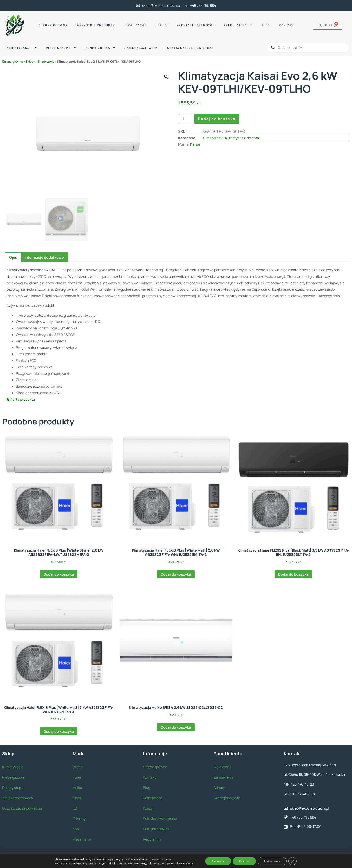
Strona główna (53, 25)
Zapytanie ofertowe (196, 25)
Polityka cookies (156, 828)
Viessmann (82, 839)
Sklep (30, 62)
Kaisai (195, 144)
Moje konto (222, 766)
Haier (77, 777)
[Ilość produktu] (185, 119)
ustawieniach (182, 863)
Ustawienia (273, 861)
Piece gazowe (61, 48)
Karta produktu (21, 399)
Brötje (78, 766)
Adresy (219, 787)
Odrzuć (244, 861)
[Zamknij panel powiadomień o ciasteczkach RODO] (294, 861)
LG (75, 808)
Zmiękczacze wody (141, 48)
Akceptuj (218, 861)
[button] (166, 77)
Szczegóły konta (227, 797)
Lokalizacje (135, 25)
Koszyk (149, 808)
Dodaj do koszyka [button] (59, 574)
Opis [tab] (13, 257)
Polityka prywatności (160, 818)
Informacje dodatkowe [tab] (44, 257)
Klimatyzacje (22, 48)
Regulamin (152, 839)
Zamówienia (224, 777)
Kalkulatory (238, 25)
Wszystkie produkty (96, 25)
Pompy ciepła (100, 48)
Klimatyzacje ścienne (243, 138)
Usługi (162, 25)
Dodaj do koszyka (217, 119)
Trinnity (79, 818)
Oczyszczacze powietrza (190, 48)
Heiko (77, 787)
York (76, 828)
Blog (266, 25)
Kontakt (287, 25)
